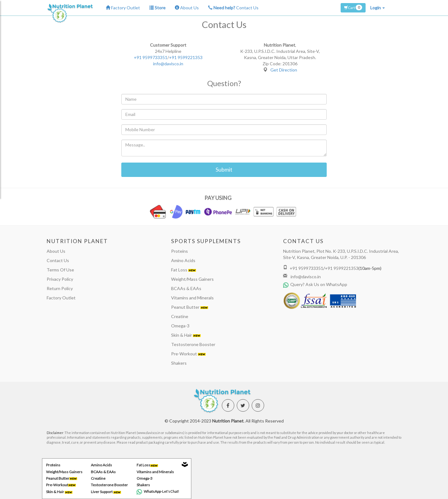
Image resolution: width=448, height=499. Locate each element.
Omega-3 (180, 326)
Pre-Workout (188, 354)
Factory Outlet (123, 8)
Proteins (180, 251)
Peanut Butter (190, 307)
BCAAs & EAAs (186, 288)
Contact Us (233, 8)
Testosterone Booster (193, 344)
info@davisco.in (168, 64)
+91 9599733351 (151, 57)
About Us (187, 8)
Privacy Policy (60, 279)
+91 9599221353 (186, 57)
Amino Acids (183, 260)
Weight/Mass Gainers (192, 279)
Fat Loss (184, 270)
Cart (353, 7)
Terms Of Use (60, 270)
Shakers (179, 363)
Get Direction (284, 70)
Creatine (180, 316)
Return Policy (60, 288)
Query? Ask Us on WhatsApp (315, 284)
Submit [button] (224, 169)
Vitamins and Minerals (192, 298)
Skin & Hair (186, 335)
